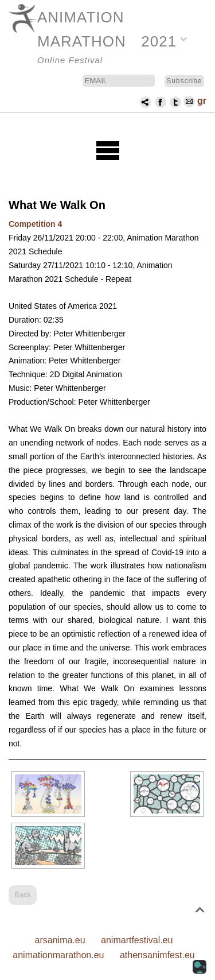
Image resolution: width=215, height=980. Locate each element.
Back (23, 895)
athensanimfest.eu (157, 955)
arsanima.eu (60, 940)
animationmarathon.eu (58, 955)
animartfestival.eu (137, 940)
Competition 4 (35, 224)
